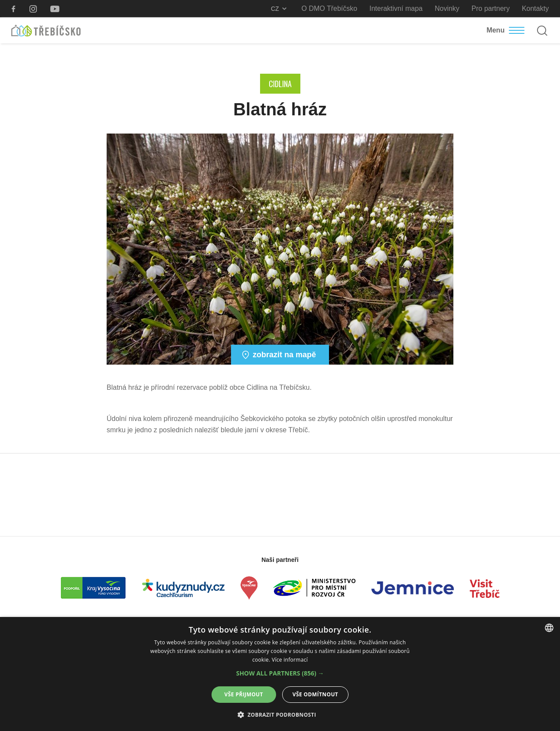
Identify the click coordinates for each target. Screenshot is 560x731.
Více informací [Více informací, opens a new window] (290, 660)
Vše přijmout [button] (244, 694)
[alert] (280, 674)
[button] (280, 673)
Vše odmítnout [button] (315, 694)
